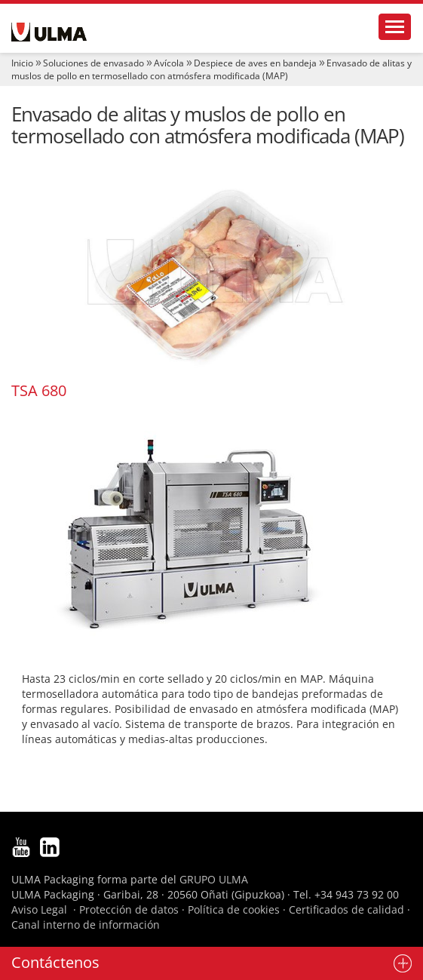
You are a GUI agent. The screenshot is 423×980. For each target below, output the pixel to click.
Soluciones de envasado (93, 63)
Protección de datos (129, 909)
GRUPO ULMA (214, 879)
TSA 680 (39, 390)
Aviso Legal (39, 909)
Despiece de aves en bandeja (255, 63)
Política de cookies (234, 909)
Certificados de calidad (346, 909)
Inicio (22, 63)
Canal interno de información (86, 925)
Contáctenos (55, 962)
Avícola (169, 63)
